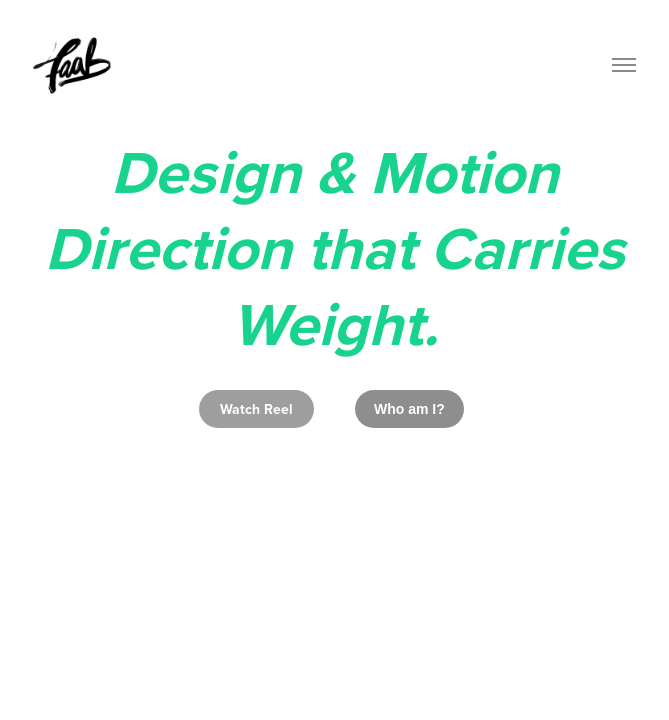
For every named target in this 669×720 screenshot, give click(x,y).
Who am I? (409, 409)
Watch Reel (256, 409)
